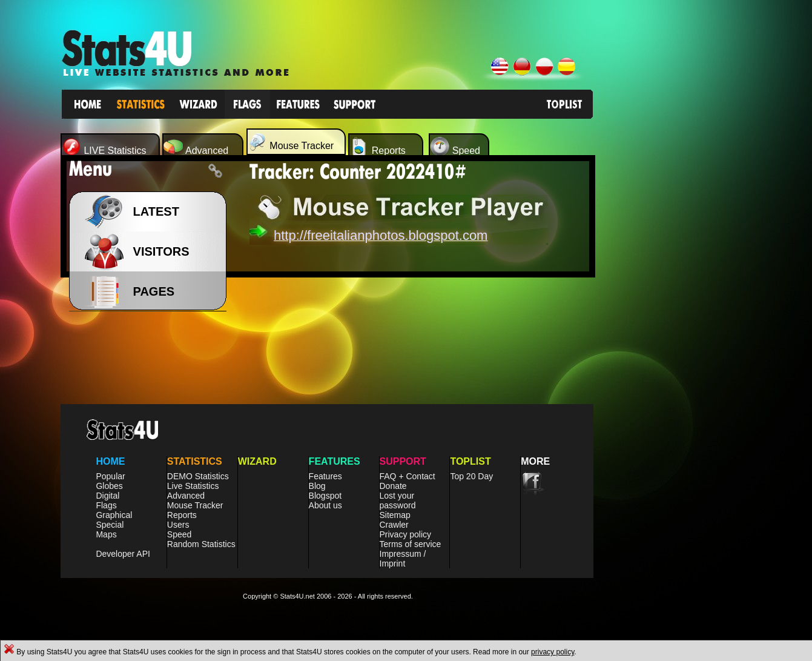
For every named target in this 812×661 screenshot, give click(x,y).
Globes (109, 486)
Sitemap (395, 515)
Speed (179, 534)
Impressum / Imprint (403, 559)
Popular (110, 476)
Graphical (114, 515)
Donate (393, 486)
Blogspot (325, 496)
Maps (106, 534)
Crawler (394, 525)
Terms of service (411, 544)
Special (110, 525)
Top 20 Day (471, 476)
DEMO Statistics (198, 476)
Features (325, 476)
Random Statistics (201, 544)
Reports (182, 515)
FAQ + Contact (408, 476)
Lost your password (398, 500)
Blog (317, 486)
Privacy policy (406, 534)
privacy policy (553, 652)
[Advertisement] (695, 339)
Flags (106, 505)
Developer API (123, 554)
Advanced (186, 496)
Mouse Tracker (195, 505)
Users (178, 525)
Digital (107, 496)
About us (325, 505)
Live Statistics (193, 486)
